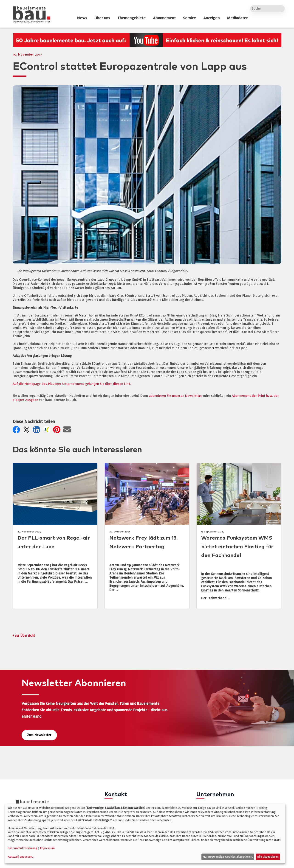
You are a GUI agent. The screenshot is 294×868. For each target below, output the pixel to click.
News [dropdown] (82, 18)
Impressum (47, 848)
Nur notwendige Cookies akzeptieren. (228, 857)
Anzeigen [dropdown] (211, 18)
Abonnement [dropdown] (164, 18)
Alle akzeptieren (268, 857)
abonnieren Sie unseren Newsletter (175, 396)
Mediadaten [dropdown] (238, 18)
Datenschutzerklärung (23, 848)
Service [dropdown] (189, 18)
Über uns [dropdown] (102, 18)
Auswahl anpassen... (21, 857)
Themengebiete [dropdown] (131, 18)
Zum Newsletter (39, 735)
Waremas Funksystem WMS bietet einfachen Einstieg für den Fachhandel (237, 547)
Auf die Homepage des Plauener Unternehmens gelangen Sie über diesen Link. (72, 384)
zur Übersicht (25, 636)
